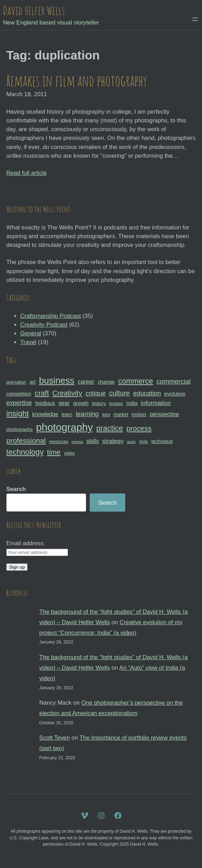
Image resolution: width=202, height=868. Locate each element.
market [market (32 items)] (121, 414)
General (31, 333)
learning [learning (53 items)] (87, 414)
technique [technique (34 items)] (162, 441)
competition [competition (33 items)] (19, 394)
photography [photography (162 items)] (64, 427)
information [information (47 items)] (156, 403)
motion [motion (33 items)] (139, 414)
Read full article (27, 173)
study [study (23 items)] (131, 442)
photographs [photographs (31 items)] (20, 429)
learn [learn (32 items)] (67, 414)
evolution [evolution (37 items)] (175, 394)
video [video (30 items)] (69, 453)
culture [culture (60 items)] (119, 393)
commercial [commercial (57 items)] (173, 381)
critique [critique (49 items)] (96, 393)
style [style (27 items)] (144, 442)
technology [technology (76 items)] (25, 452)
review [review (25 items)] (77, 442)
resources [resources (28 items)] (59, 442)
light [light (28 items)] (106, 415)
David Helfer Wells (34, 10)
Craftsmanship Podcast (51, 316)
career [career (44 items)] (86, 382)
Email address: (26, 543)
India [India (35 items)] (132, 403)
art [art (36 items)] (33, 382)
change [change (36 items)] (106, 382)
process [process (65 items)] (139, 428)
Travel (28, 342)
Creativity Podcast (44, 325)
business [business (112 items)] (57, 380)
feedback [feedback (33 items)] (45, 403)
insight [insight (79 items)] (18, 414)
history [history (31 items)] (99, 403)
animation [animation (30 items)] (16, 382)
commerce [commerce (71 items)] (136, 381)
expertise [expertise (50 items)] (19, 403)
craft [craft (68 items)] (42, 393)
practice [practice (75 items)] (110, 428)
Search (16, 489)
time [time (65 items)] (54, 452)
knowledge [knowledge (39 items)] (45, 414)
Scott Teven (55, 738)
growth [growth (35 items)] (81, 403)
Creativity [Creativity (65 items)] (67, 393)
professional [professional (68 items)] (26, 440)
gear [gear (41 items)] (64, 403)
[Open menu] (195, 19)
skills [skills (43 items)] (93, 441)
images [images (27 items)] (116, 404)
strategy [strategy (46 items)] (113, 441)
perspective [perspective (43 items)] (164, 414)
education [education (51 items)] (147, 393)
